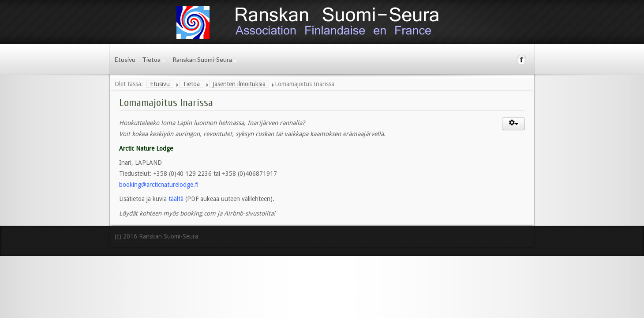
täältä (177, 199)
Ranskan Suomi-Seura (202, 59)
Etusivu (125, 59)
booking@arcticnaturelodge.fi (159, 185)
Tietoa (151, 59)
